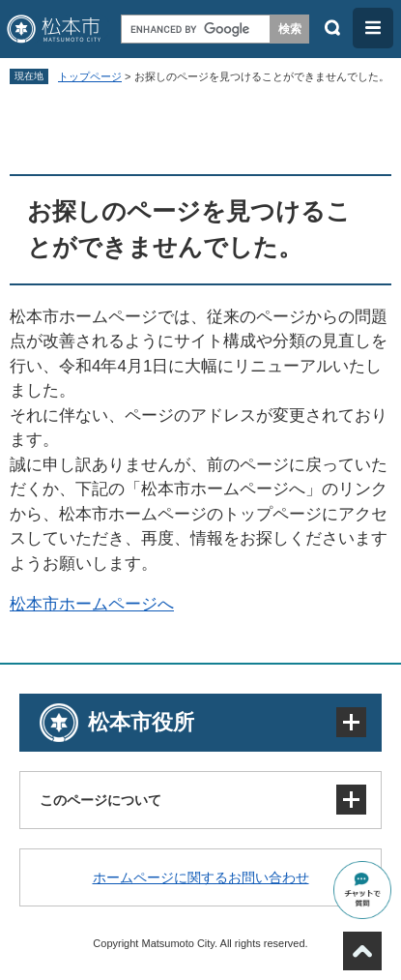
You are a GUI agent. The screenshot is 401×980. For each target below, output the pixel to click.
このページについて (100, 800)
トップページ (90, 76)
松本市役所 (141, 722)
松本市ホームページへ (92, 604)
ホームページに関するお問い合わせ (201, 877)
